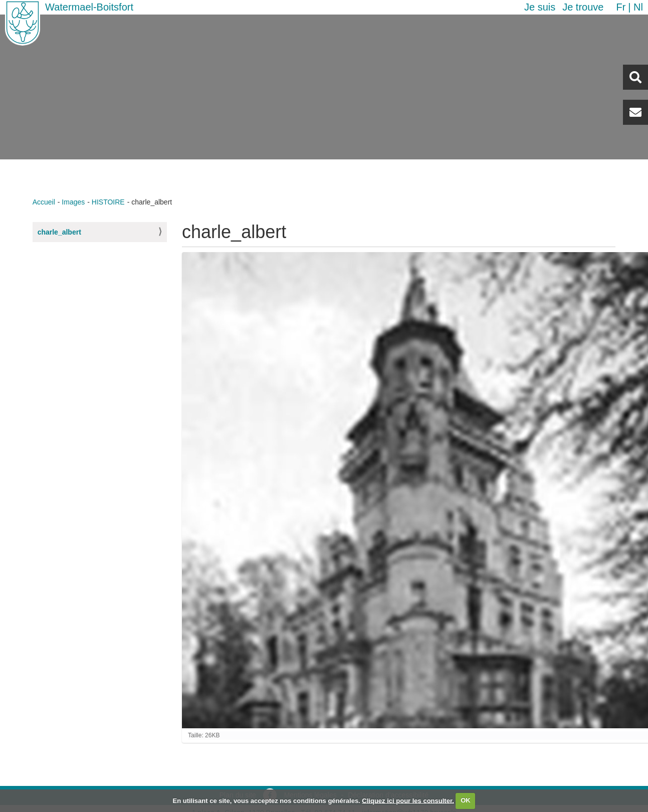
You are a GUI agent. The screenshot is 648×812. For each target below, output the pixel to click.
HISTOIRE (108, 202)
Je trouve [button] (583, 7)
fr (621, 7)
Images (73, 202)
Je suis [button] (540, 7)
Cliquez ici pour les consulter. (408, 800)
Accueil (44, 202)
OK (466, 800)
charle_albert (59, 232)
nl (638, 7)
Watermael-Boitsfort (89, 7)
